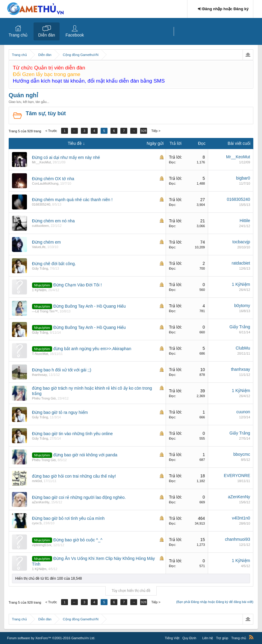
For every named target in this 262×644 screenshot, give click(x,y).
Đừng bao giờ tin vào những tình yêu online (72, 434)
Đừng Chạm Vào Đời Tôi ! (78, 285)
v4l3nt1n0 (241, 518)
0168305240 (41, 204)
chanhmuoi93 (237, 539)
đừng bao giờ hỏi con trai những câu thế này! (74, 476)
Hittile (245, 221)
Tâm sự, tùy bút (46, 113)
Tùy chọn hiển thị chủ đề (131, 591)
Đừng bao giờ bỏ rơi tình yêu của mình (68, 518)
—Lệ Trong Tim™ (45, 311)
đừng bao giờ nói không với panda (85, 455)
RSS (251, 637)
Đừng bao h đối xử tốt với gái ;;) (62, 370)
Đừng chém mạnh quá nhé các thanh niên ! (72, 200)
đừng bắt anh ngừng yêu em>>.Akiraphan (92, 349)
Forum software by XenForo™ (51, 638)
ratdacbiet (241, 263)
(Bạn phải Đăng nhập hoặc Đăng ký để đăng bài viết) (215, 602)
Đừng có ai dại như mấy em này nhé (66, 157)
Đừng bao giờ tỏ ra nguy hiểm (60, 412)
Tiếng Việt (172, 638)
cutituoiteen (40, 226)
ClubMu (243, 348)
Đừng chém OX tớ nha (53, 179)
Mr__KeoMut (41, 162)
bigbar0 (243, 178)
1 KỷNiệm (39, 290)
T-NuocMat (40, 354)
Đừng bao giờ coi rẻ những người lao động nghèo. (79, 497)
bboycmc (242, 454)
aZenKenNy (41, 502)
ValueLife (39, 247)
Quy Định (189, 638)
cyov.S (37, 523)
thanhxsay (40, 375)
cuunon (243, 412)
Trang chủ (18, 35)
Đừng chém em (46, 242)
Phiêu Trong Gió (44, 398)
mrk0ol (37, 481)
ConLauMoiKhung (45, 183)
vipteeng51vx (42, 545)
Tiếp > (156, 131)
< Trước (51, 131)
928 (144, 131)
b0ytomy (242, 306)
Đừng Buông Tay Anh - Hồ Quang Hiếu (90, 306)
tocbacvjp (241, 242)
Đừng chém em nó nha (53, 221)
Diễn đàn (46, 35)
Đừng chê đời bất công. (54, 264)
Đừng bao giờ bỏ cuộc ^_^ (78, 540)
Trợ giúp (222, 638)
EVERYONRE (237, 476)
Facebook (75, 35)
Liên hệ (208, 638)
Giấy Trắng (40, 268)
